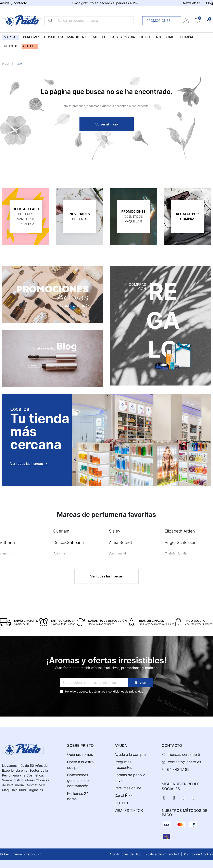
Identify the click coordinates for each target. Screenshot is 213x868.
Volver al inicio (107, 124)
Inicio (5, 64)
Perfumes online (128, 788)
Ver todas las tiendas (29, 463)
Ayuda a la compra (130, 754)
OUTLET (122, 803)
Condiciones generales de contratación (78, 780)
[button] (208, 21)
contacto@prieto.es (184, 762)
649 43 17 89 (178, 769)
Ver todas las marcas (106, 576)
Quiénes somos (80, 754)
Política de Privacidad (162, 854)
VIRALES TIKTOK (129, 811)
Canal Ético (124, 796)
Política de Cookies (198, 854)
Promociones (163, 21)
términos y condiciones (109, 691)
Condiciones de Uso (125, 854)
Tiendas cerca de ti (184, 754)
